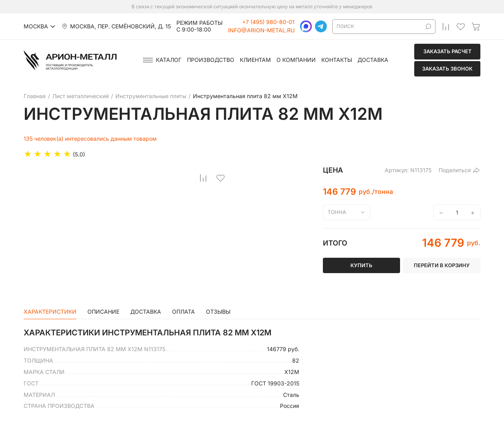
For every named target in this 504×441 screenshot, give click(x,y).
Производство (211, 60)
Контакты (337, 60)
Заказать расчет (447, 51)
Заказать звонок (447, 69)
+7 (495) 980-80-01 (268, 22)
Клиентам (255, 60)
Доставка (373, 60)
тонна (337, 212)
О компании (296, 60)
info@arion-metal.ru (261, 30)
